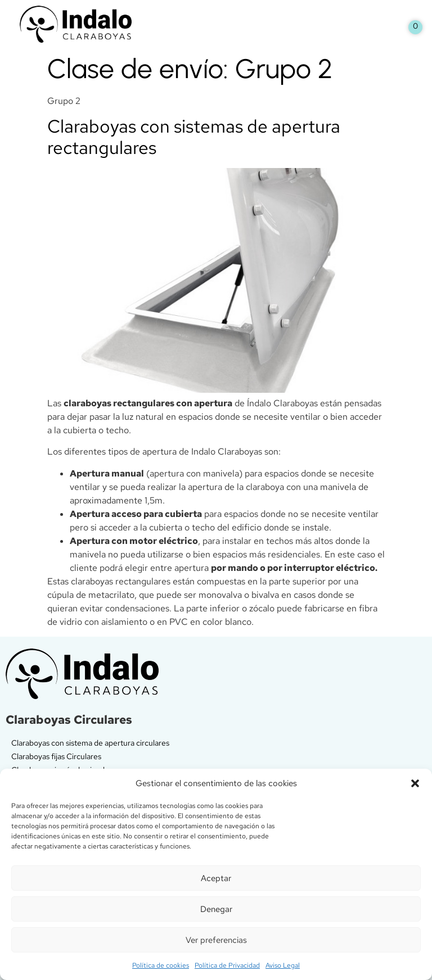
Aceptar (216, 878)
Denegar (216, 909)
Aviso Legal (283, 965)
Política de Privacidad (227, 965)
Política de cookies (161, 965)
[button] (415, 783)
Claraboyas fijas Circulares (56, 756)
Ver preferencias (216, 940)
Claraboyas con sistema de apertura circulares (90, 743)
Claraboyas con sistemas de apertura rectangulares (194, 137)
